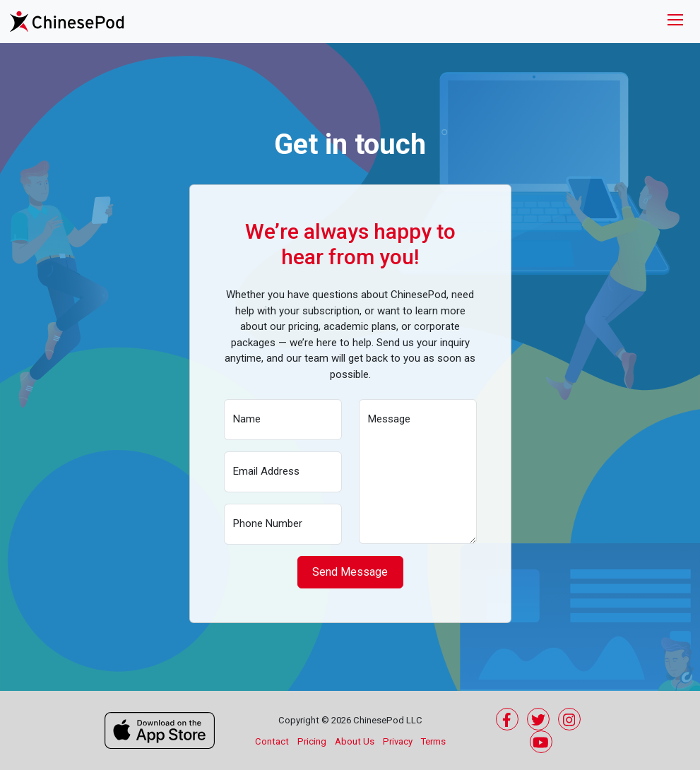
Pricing (312, 741)
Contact (272, 741)
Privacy (398, 741)
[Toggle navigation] (675, 22)
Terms (433, 741)
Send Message (350, 572)
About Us (355, 741)
